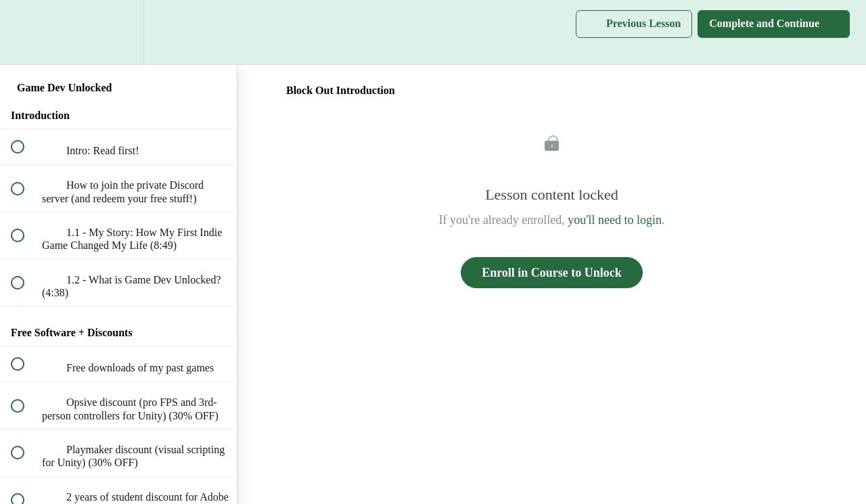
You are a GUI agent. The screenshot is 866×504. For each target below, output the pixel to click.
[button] (25, 32)
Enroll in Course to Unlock (552, 273)
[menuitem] (118, 32)
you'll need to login (615, 220)
